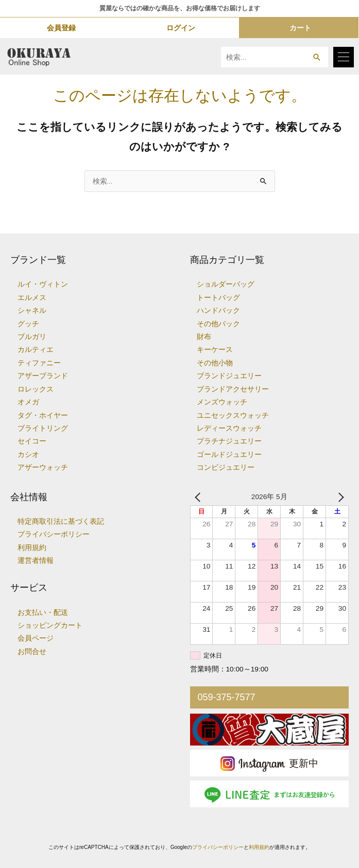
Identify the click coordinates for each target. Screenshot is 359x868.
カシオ (28, 455)
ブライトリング (43, 428)
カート (300, 28)
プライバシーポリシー (54, 534)
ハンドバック (218, 311)
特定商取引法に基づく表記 (61, 521)
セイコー (32, 441)
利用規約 (32, 548)
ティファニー (39, 363)
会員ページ (36, 638)
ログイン (181, 28)
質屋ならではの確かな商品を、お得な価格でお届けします (180, 8)
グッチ (28, 324)
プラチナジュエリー (229, 441)
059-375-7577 (227, 697)
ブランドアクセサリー (233, 389)
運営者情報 (36, 561)
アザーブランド (43, 376)
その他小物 (215, 363)
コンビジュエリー (226, 467)
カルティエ (36, 350)
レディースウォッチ (229, 428)
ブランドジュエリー (229, 376)
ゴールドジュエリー (229, 455)
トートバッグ (218, 298)
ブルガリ (32, 337)
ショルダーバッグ (226, 284)
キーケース (215, 350)
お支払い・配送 (43, 613)
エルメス (32, 298)
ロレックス (36, 389)
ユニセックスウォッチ (233, 415)
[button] (317, 57)
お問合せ (32, 652)
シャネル (32, 311)
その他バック (218, 324)
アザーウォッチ (43, 467)
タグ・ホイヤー (43, 415)
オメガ (28, 402)
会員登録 (61, 28)
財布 (204, 337)
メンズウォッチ (222, 402)
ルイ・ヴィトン (43, 284)
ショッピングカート (50, 625)
